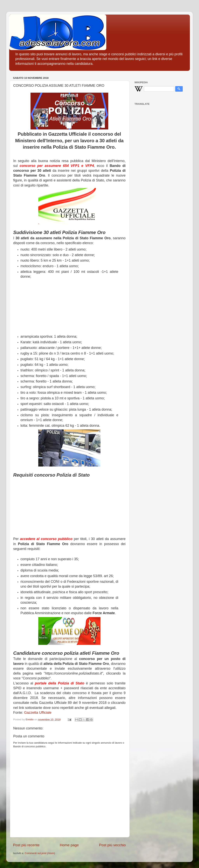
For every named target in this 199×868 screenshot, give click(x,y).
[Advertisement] (69, 307)
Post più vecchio (112, 845)
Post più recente (26, 845)
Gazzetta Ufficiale (38, 713)
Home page (69, 845)
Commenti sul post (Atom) (40, 853)
